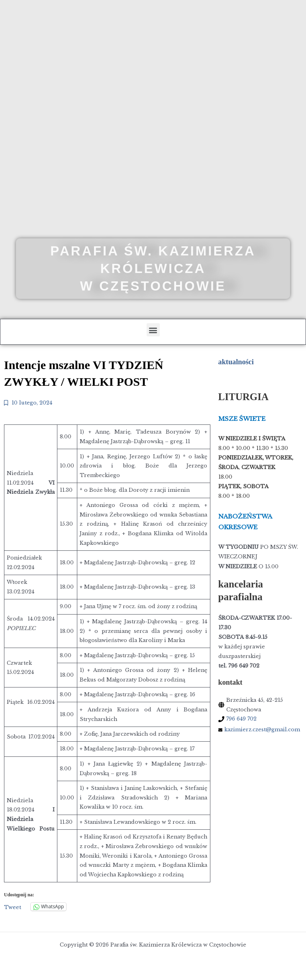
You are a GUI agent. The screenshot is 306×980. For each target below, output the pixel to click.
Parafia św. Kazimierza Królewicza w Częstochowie (153, 268)
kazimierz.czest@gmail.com (262, 730)
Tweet (13, 907)
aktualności (236, 362)
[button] (153, 330)
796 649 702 (241, 719)
